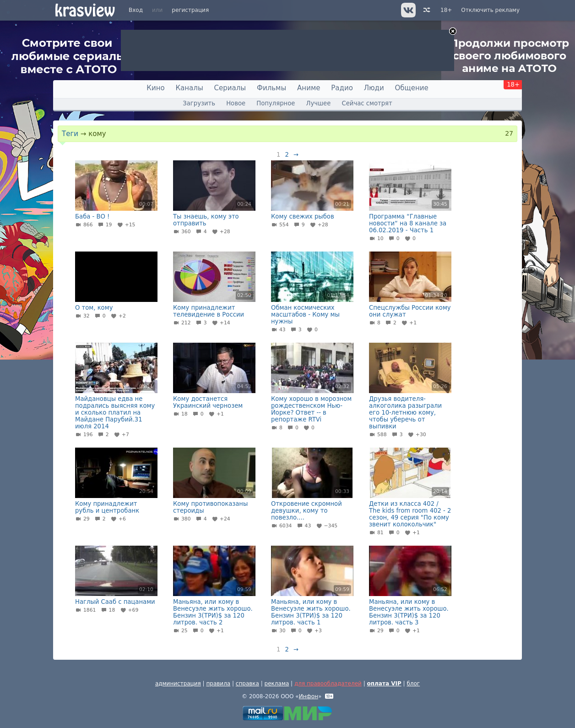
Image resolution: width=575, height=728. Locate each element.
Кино (155, 88)
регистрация (190, 10)
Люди (374, 88)
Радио (342, 88)
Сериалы (230, 88)
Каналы (189, 88)
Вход (136, 10)
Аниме (309, 88)
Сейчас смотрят (367, 103)
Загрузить (199, 103)
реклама (277, 684)
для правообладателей (328, 684)
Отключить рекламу (490, 10)
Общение (412, 88)
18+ (446, 10)
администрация (178, 684)
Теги (70, 134)
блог (413, 684)
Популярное (276, 103)
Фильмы (271, 88)
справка (247, 684)
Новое (236, 103)
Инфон (309, 696)
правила (218, 684)
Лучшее (319, 103)
